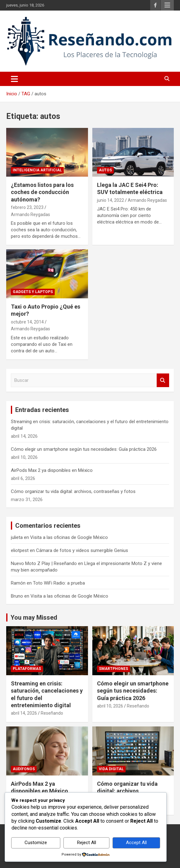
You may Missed (34, 617)
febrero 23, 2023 (27, 207)
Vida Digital (111, 769)
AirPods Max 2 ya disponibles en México (52, 470)
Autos (105, 170)
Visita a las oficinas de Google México (69, 537)
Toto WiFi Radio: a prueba (59, 583)
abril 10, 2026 (110, 706)
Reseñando (52, 713)
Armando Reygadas (30, 215)
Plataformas (27, 669)
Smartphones (113, 669)
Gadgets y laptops (33, 292)
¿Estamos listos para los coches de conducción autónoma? (42, 192)
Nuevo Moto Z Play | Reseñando (44, 563)
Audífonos (24, 769)
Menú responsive (167, 5)
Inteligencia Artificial (37, 170)
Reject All (87, 843)
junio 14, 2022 (111, 200)
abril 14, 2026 (24, 713)
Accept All (136, 843)
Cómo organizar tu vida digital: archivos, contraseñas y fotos (73, 491)
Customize (36, 843)
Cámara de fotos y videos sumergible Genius (82, 550)
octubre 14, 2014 (27, 322)
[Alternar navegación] (14, 79)
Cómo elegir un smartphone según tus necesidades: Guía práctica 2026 (84, 449)
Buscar (163, 380)
